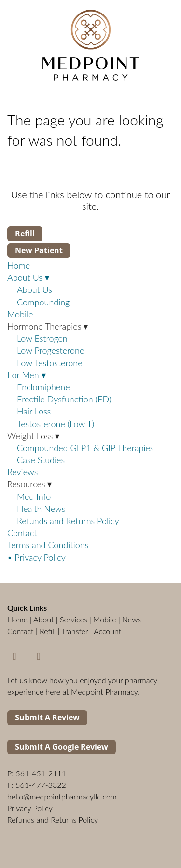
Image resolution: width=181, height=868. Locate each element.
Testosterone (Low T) (56, 424)
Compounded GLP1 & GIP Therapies (85, 448)
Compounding (43, 302)
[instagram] (39, 656)
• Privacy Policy (36, 557)
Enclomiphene (43, 387)
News (132, 619)
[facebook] (14, 656)
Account (107, 631)
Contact (22, 533)
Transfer (75, 631)
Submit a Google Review (62, 747)
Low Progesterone (50, 350)
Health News (41, 509)
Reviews (22, 472)
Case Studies (41, 460)
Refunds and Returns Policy (68, 521)
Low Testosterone (50, 363)
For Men (27, 375)
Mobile (20, 314)
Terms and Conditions (48, 545)
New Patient (39, 250)
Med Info (34, 496)
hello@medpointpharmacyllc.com (62, 796)
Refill (25, 234)
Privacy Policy (30, 808)
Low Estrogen (42, 338)
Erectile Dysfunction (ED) (64, 399)
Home (19, 265)
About (43, 619)
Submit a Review (47, 717)
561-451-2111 (41, 773)
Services (74, 619)
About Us (28, 277)
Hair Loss (34, 411)
